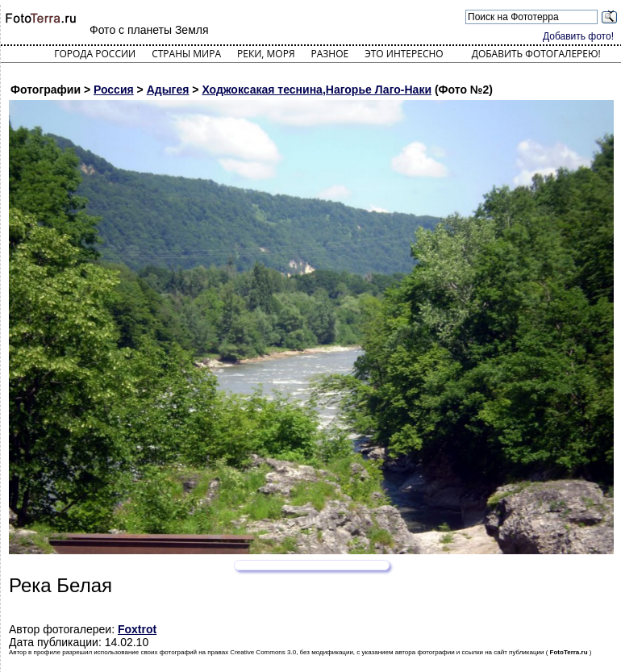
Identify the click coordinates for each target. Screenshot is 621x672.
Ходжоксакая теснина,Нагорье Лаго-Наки (317, 90)
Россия (114, 90)
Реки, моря (266, 54)
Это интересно (404, 54)
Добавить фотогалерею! (536, 54)
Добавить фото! (578, 36)
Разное (330, 54)
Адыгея (168, 90)
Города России (95, 54)
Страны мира (186, 54)
